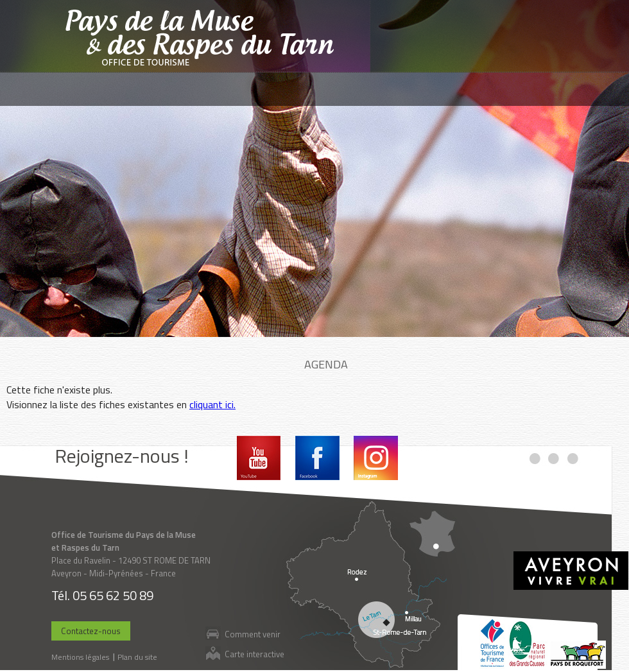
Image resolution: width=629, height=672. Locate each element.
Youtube (259, 458)
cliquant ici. (212, 404)
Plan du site (137, 657)
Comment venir (253, 634)
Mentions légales (80, 657)
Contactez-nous (91, 631)
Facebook (317, 458)
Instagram (376, 458)
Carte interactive (254, 654)
